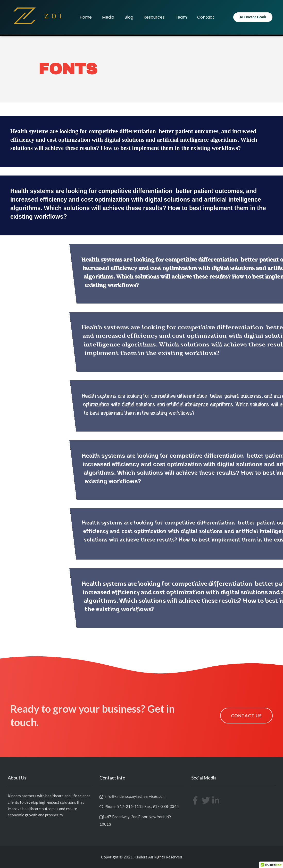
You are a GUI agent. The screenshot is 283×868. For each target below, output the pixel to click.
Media (108, 17)
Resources (154, 17)
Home (86, 17)
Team (181, 17)
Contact (206, 17)
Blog (129, 17)
